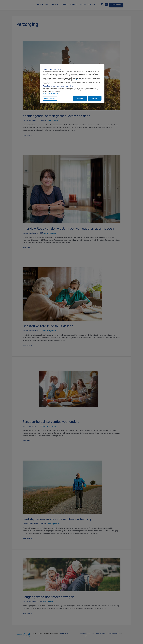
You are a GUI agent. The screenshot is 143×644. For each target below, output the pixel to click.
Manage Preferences (50, 98)
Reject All (80, 98)
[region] (72, 84)
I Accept (95, 98)
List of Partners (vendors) (50, 93)
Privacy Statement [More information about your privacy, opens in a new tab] (77, 80)
